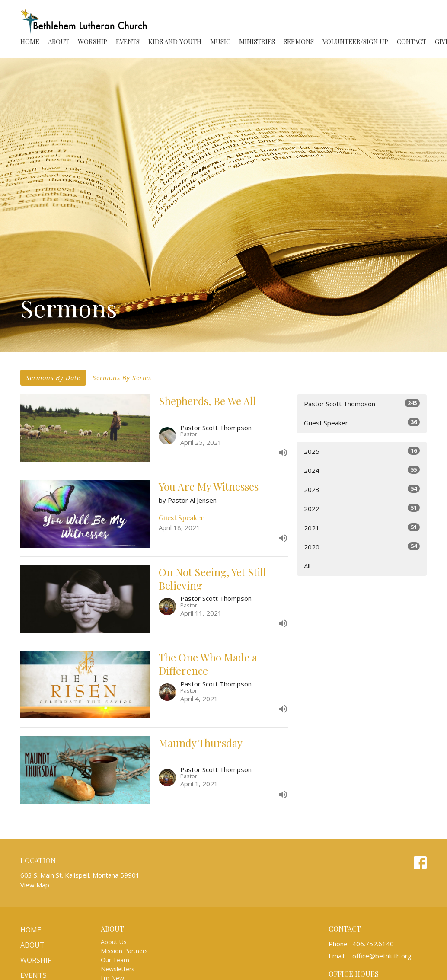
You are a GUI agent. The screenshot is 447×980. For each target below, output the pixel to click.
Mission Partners (124, 951)
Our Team (115, 960)
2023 (362, 489)
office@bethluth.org (382, 956)
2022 (362, 508)
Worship (93, 41)
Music (220, 41)
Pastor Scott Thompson (362, 404)
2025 (362, 451)
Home (30, 41)
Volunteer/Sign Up (355, 41)
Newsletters (118, 969)
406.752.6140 (373, 944)
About (59, 41)
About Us (114, 942)
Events (128, 41)
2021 (362, 528)
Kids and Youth (175, 41)
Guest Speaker (362, 423)
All (307, 566)
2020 (362, 547)
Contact (412, 41)
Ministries (257, 41)
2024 (362, 470)
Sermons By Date (53, 377)
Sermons (299, 41)
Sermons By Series (122, 377)
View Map (35, 885)
